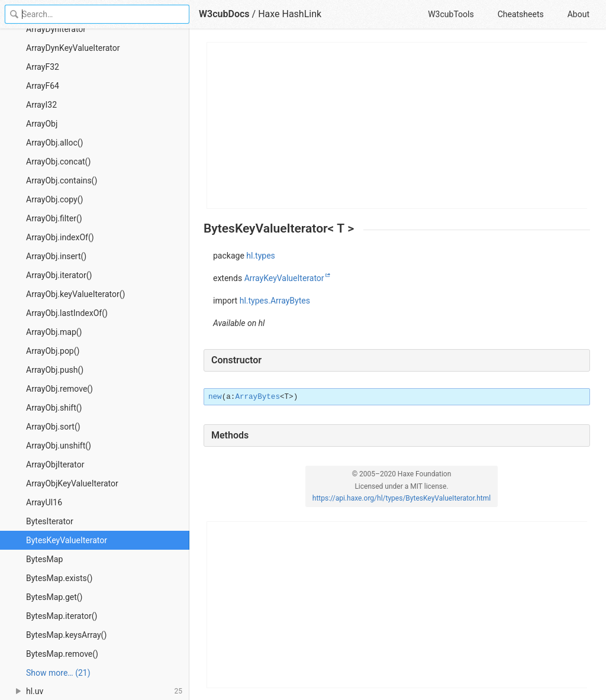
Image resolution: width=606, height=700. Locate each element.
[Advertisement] (397, 125)
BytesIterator (50, 521)
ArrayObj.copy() (54, 199)
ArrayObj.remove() (59, 389)
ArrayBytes (257, 397)
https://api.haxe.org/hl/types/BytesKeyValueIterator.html (402, 498)
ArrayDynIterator (56, 29)
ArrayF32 (43, 67)
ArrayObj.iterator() (59, 275)
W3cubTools (451, 14)
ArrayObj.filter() (54, 218)
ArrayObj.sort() (53, 427)
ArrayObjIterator (55, 464)
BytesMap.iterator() (62, 616)
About (578, 14)
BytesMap (44, 559)
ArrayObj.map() (54, 332)
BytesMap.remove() (62, 654)
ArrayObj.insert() (56, 256)
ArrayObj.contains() (62, 180)
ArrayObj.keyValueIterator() (75, 294)
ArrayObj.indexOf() (60, 237)
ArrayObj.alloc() (54, 143)
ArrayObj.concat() (58, 162)
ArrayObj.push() (55, 370)
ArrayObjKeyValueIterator (72, 483)
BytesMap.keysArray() (66, 635)
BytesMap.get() (54, 597)
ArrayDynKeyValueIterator (73, 48)
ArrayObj (42, 124)
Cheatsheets (521, 14)
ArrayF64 (43, 86)
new (215, 397)
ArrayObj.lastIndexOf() (67, 313)
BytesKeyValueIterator (67, 540)
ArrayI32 (41, 105)
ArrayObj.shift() (54, 408)
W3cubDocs (224, 14)
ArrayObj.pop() (53, 351)
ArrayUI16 (44, 502)
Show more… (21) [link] (58, 673)
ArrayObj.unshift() (59, 446)
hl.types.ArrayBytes (275, 301)
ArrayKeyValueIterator (284, 278)
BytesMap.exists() (59, 578)
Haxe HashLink (290, 14)
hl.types (261, 256)
